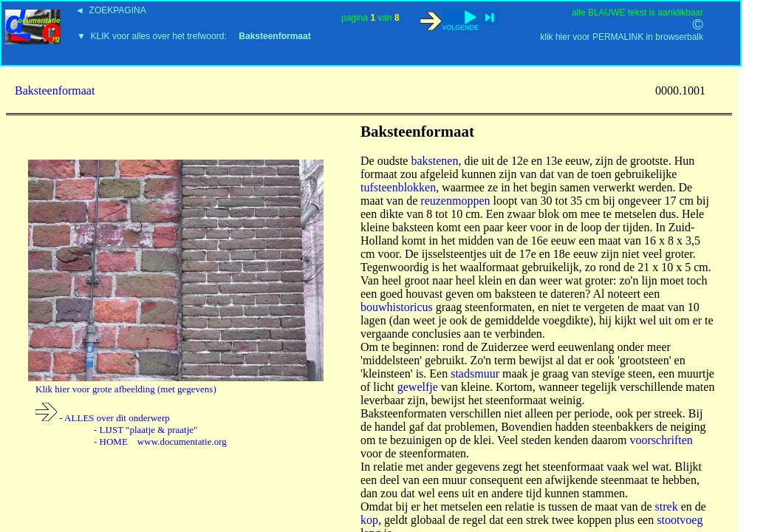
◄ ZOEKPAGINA (111, 10)
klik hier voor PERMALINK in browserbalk (622, 37)
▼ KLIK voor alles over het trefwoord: (194, 36)
